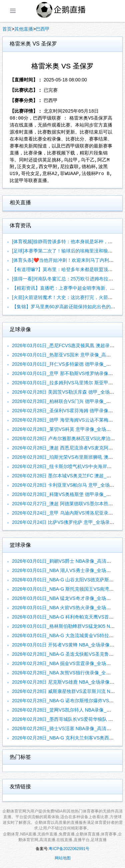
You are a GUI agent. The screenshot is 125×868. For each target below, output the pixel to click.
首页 (7, 29)
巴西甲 (43, 29)
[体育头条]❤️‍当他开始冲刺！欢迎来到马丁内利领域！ (67, 260)
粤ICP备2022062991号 (69, 849)
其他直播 (24, 29)
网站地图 (63, 858)
